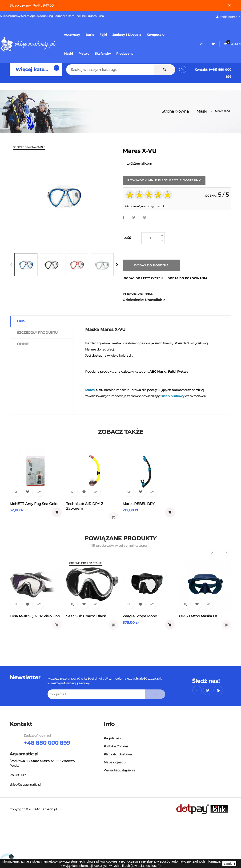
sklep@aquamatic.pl (25, 784)
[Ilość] (150, 238)
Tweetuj (134, 218)
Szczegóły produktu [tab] (37, 333)
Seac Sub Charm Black (86, 616)
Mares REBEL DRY (139, 504)
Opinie (23, 344)
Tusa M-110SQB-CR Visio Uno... (36, 616)
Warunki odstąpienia (120, 770)
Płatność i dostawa (118, 754)
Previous (11, 265)
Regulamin (112, 738)
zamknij (229, 864)
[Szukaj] (104, 70)
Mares (90, 390)
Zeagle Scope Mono (140, 616)
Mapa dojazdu (115, 762)
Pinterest (145, 218)
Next (117, 265)
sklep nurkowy (173, 396)
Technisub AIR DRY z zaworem (85, 506)
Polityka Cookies (116, 746)
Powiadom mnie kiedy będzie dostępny (164, 180)
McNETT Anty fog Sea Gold (34, 504)
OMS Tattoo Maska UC (199, 616)
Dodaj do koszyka (151, 265)
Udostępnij (124, 218)
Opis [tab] (21, 321)
